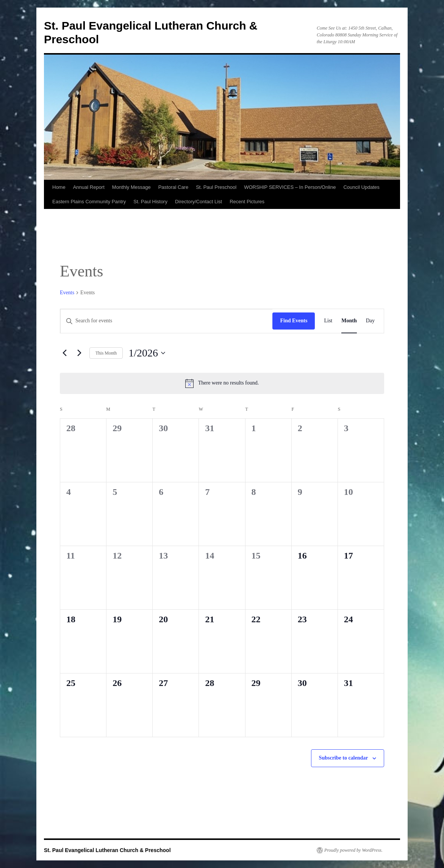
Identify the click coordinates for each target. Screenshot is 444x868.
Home (59, 187)
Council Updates (361, 187)
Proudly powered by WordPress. (353, 850)
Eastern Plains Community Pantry (89, 202)
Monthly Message (131, 187)
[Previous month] (64, 353)
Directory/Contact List (199, 202)
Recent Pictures (247, 202)
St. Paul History (150, 202)
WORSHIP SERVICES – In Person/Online (290, 187)
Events (67, 293)
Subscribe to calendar (344, 758)
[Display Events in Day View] (370, 321)
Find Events (294, 321)
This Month (106, 353)
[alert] (222, 383)
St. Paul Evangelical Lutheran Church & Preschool (107, 850)
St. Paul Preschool (216, 187)
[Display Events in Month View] (349, 321)
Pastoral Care (173, 187)
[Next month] (79, 353)
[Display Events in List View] (328, 321)
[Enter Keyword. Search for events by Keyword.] (166, 321)
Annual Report (89, 187)
